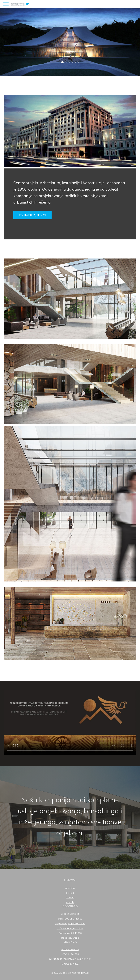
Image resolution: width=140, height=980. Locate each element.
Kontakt (70, 902)
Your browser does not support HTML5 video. (70, 723)
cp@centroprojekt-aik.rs (70, 928)
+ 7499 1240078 (70, 949)
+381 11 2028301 (70, 914)
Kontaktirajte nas (33, 215)
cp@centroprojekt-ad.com (70, 923)
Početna (70, 888)
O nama (70, 897)
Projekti (70, 893)
